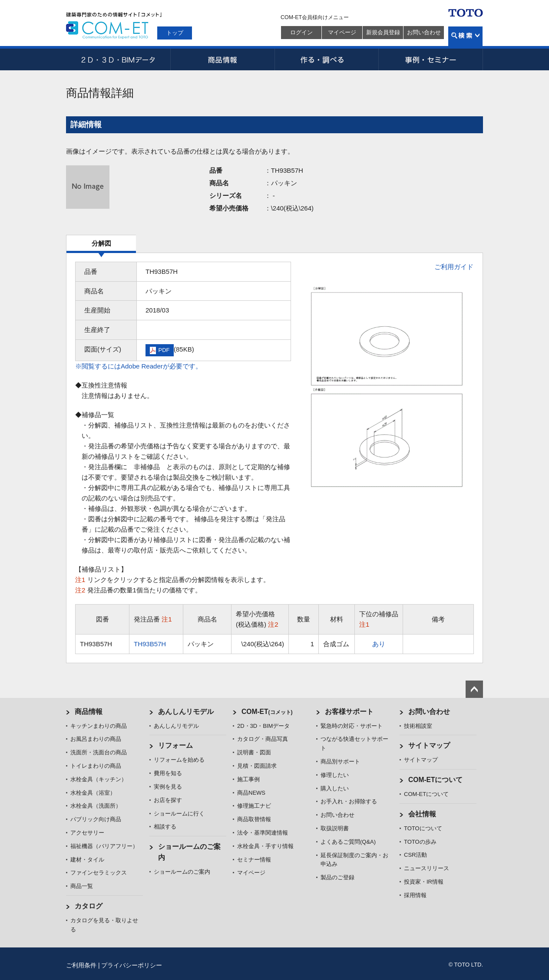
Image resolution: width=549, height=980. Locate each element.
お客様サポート (349, 712)
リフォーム (175, 745)
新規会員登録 (383, 32)
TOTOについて (423, 828)
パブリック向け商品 (96, 819)
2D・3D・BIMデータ (118, 59)
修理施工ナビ (254, 806)
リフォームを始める (179, 760)
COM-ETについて (436, 780)
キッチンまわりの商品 (99, 726)
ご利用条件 (81, 965)
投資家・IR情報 (424, 882)
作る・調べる (327, 59)
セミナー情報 (254, 860)
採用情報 (415, 895)
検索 (465, 36)
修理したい (335, 775)
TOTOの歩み (420, 842)
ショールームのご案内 (182, 872)
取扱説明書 (335, 828)
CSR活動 (415, 855)
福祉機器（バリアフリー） (104, 846)
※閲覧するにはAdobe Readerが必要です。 (139, 366)
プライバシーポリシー (132, 965)
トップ (175, 33)
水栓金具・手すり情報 (265, 846)
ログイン (301, 32)
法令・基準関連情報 (263, 833)
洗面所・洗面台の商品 (99, 752)
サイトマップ (429, 745)
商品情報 (222, 59)
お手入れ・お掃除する (349, 801)
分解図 (101, 243)
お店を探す (168, 800)
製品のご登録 (337, 877)
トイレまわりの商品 (96, 766)
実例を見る (168, 787)
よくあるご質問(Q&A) (348, 842)
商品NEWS (251, 793)
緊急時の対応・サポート (352, 726)
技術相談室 (418, 726)
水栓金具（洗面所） (96, 806)
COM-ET (267, 712)
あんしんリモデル (186, 712)
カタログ (89, 906)
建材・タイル (87, 860)
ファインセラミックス (99, 873)
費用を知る (168, 773)
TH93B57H (150, 644)
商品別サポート (340, 761)
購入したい (335, 788)
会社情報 (422, 814)
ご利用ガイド (454, 267)
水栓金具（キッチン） (99, 779)
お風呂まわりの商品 (96, 739)
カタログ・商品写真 (263, 739)
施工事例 (248, 779)
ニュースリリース (427, 868)
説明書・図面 (254, 752)
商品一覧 (82, 886)
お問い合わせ (424, 32)
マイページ (342, 32)
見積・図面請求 (257, 766)
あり (379, 644)
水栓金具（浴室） (93, 793)
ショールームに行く (179, 814)
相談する (165, 827)
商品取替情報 (254, 819)
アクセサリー (87, 833)
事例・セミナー (431, 59)
